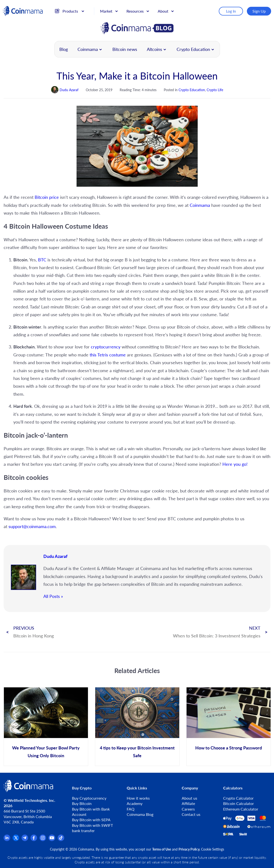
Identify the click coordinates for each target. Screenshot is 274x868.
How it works (138, 798)
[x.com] (16, 840)
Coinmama (88, 49)
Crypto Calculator (238, 798)
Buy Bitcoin (82, 803)
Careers (188, 809)
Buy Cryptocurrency (89, 798)
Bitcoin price (47, 197)
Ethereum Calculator (241, 809)
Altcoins (154, 49)
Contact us (191, 814)
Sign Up (260, 10)
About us (189, 798)
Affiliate (188, 803)
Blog (64, 49)
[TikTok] (61, 840)
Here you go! (235, 464)
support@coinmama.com (32, 526)
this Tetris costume (108, 355)
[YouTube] (52, 840)
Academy (135, 803)
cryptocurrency (106, 347)
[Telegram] (25, 840)
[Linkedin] (7, 840)
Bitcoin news (125, 49)
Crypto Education (193, 49)
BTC (43, 260)
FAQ (131, 809)
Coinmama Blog (140, 814)
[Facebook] (34, 840)
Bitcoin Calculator (239, 803)
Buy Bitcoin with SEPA (91, 820)
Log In (231, 10)
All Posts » (53, 596)
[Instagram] (43, 840)
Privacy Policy (189, 849)
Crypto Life (215, 90)
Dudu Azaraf (55, 556)
